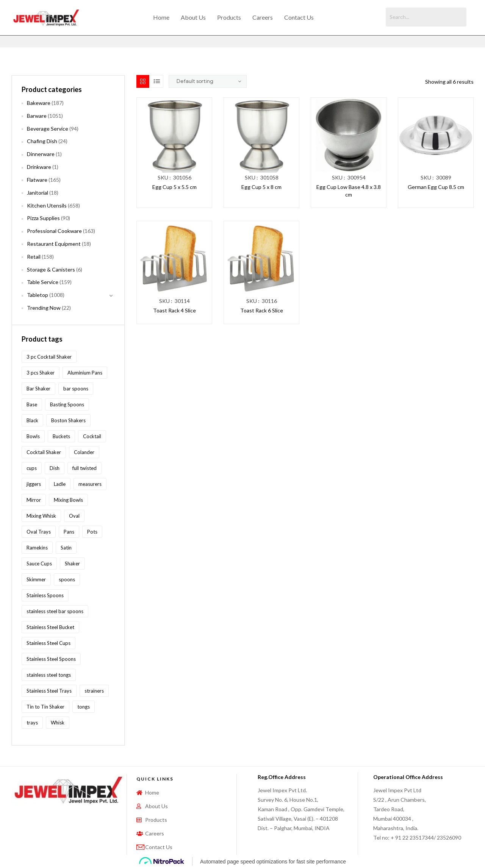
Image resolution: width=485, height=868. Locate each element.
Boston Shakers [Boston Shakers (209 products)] (68, 420)
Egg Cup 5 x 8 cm (261, 187)
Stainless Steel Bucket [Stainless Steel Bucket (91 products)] (50, 627)
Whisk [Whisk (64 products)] (58, 723)
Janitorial (38, 193)
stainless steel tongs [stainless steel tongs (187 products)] (49, 675)
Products (229, 17)
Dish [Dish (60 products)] (55, 468)
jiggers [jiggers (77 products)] (34, 484)
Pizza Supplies (43, 218)
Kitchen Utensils (47, 205)
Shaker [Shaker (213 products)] (72, 564)
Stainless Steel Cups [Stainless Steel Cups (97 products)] (48, 643)
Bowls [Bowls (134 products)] (33, 436)
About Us (193, 17)
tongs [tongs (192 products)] (84, 707)
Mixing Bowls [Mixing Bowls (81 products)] (68, 500)
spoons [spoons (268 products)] (67, 579)
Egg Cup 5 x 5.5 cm (174, 187)
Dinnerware (41, 154)
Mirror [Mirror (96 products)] (34, 500)
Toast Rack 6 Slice (262, 310)
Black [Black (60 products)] (32, 420)
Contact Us (299, 17)
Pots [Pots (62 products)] (92, 532)
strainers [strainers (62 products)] (94, 691)
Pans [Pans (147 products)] (69, 532)
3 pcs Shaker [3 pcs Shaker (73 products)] (41, 373)
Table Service (43, 282)
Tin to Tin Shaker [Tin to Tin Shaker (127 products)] (45, 707)
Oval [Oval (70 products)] (74, 516)
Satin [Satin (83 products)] (66, 548)
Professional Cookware (54, 231)
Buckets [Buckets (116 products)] (61, 436)
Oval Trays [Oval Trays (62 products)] (39, 532)
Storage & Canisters (51, 269)
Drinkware (39, 167)
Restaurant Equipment (54, 244)
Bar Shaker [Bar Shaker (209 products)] (38, 389)
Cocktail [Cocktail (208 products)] (92, 436)
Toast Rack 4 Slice (174, 310)
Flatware (37, 180)
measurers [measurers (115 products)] (90, 484)
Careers (263, 17)
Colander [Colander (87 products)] (84, 452)
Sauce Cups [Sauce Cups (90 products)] (39, 564)
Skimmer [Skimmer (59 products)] (36, 579)
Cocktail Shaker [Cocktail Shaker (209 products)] (44, 452)
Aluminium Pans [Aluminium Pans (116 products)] (85, 373)
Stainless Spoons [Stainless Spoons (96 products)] (45, 595)
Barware (37, 116)
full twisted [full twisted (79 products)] (84, 468)
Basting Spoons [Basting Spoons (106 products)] (67, 404)
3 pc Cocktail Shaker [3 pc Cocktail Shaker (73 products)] (49, 357)
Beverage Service (48, 129)
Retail (34, 257)
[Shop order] (208, 81)
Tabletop (38, 295)
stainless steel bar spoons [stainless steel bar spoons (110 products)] (55, 611)
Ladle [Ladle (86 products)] (60, 484)
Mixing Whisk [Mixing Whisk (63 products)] (41, 516)
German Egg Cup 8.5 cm (436, 187)
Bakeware (39, 103)
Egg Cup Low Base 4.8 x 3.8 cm (349, 191)
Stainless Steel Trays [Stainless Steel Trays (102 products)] (49, 691)
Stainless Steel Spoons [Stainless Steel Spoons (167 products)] (51, 659)
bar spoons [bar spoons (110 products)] (76, 389)
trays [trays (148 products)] (32, 723)
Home (161, 17)
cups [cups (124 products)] (32, 468)
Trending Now (44, 308)
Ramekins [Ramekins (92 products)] (37, 548)
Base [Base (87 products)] (32, 404)
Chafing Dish (42, 141)
